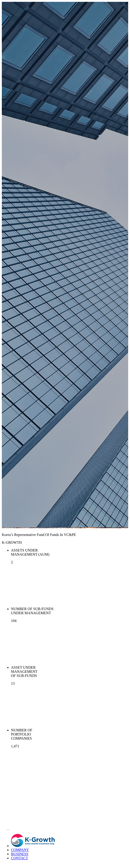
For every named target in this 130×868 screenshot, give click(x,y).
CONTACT (19, 858)
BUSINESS (20, 854)
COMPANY (20, 850)
